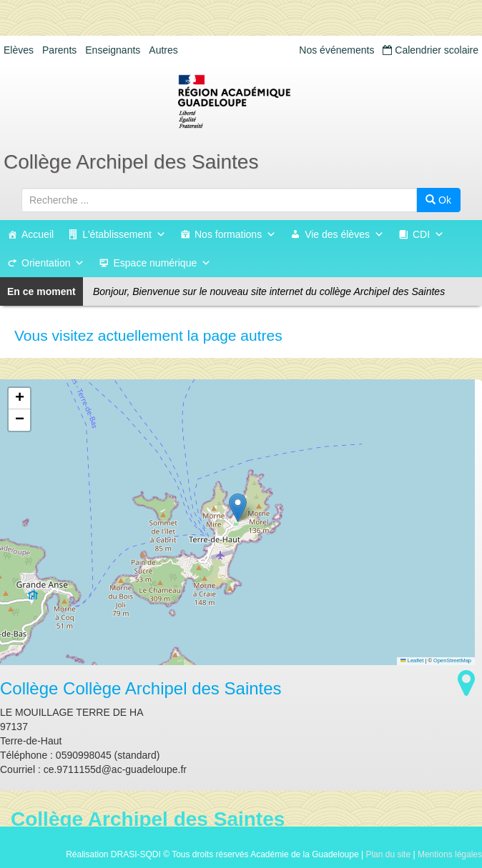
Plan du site (388, 854)
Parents (59, 50)
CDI (428, 234)
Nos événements (336, 50)
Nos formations (235, 234)
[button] (238, 508)
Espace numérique (162, 263)
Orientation (53, 263)
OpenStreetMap (452, 660)
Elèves (19, 50)
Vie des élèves (344, 234)
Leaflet (412, 660)
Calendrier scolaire (431, 50)
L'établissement (124, 234)
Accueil (38, 234)
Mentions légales (450, 854)
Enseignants (113, 50)
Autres (163, 50)
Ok (438, 200)
